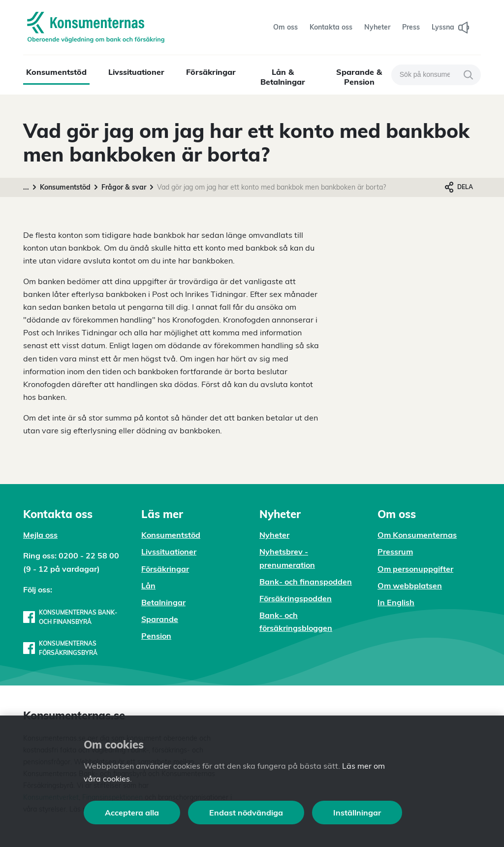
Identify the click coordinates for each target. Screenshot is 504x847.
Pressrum (395, 552)
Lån (148, 586)
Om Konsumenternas (417, 535)
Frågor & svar (124, 187)
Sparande (160, 619)
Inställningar (357, 813)
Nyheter (274, 535)
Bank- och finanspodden (306, 582)
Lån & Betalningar (283, 77)
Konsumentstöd (56, 72)
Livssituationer (136, 72)
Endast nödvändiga (246, 813)
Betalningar (163, 602)
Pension (156, 636)
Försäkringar (211, 72)
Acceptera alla (132, 813)
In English (396, 602)
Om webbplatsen (410, 586)
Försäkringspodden (296, 598)
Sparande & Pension (359, 77)
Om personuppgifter (415, 569)
